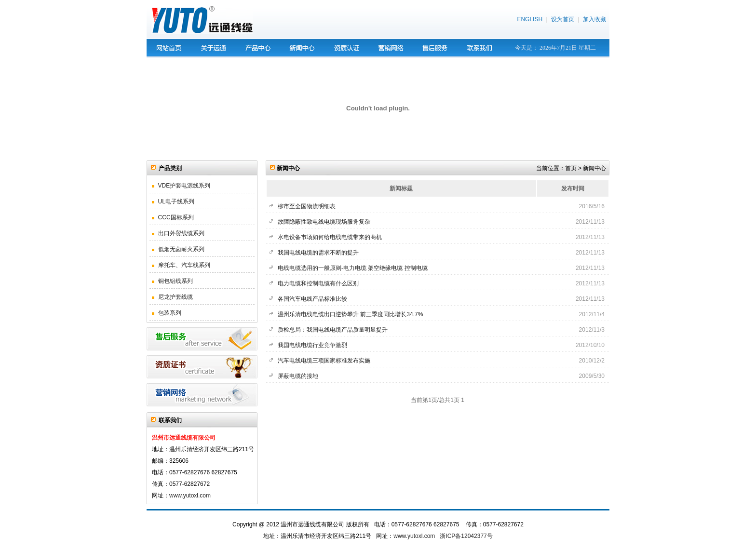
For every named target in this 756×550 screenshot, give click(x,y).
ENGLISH (530, 19)
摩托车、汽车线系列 (181, 265)
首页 (571, 168)
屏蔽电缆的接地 (298, 376)
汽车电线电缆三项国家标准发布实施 (324, 361)
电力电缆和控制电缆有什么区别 (318, 283)
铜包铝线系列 (172, 281)
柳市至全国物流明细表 (307, 206)
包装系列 (167, 313)
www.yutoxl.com (190, 496)
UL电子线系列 (173, 201)
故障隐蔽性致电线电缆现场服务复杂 (324, 222)
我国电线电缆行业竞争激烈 (312, 345)
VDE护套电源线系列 (181, 186)
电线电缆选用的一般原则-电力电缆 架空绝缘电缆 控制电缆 (353, 268)
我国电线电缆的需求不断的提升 (318, 253)
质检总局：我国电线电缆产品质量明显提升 (333, 330)
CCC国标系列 (173, 217)
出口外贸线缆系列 (178, 233)
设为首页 (563, 19)
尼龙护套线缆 (172, 297)
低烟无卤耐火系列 (178, 249)
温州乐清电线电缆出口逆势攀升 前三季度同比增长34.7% (350, 314)
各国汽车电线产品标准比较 (312, 299)
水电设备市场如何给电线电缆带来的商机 (330, 237)
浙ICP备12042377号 (466, 536)
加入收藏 (594, 19)
